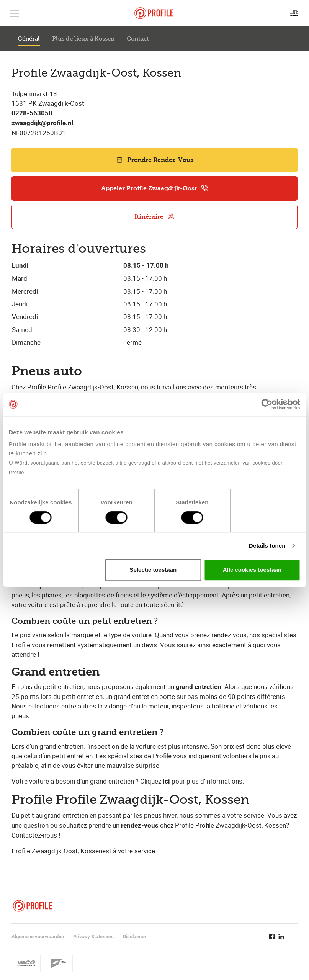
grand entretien (199, 687)
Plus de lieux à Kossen (83, 39)
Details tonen (267, 546)
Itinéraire (155, 217)
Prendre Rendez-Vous (155, 160)
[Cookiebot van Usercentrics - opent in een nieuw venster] (267, 404)
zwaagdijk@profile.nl (43, 123)
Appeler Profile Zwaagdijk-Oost (155, 188)
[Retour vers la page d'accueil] (154, 13)
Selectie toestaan (153, 570)
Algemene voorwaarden (38, 937)
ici (166, 781)
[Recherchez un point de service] (294, 13)
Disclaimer (135, 937)
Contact (138, 39)
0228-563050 (32, 113)
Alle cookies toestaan (252, 570)
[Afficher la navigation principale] (15, 13)
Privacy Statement (93, 937)
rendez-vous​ (140, 825)
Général (29, 39)
